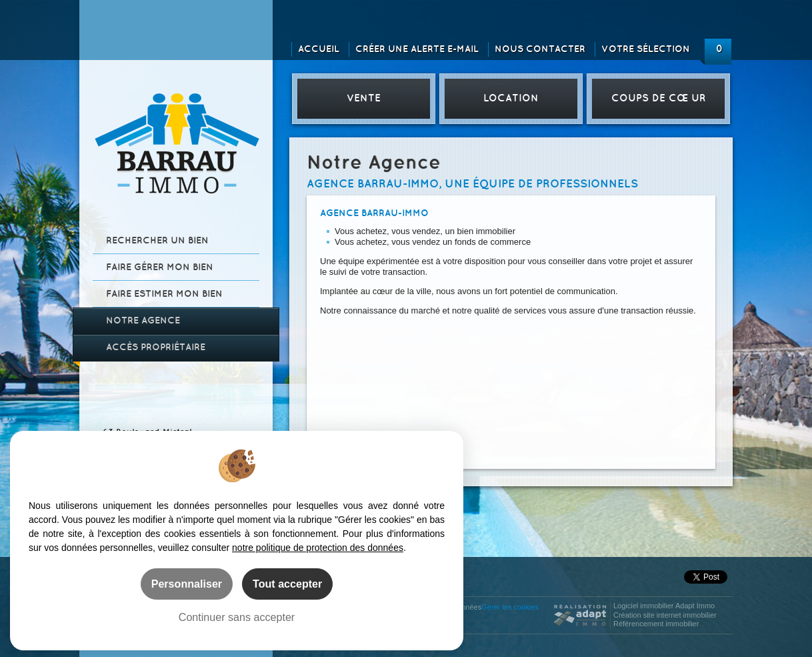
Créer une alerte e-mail (417, 49)
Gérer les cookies (510, 607)
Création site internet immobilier (665, 615)
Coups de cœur (658, 99)
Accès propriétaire (156, 347)
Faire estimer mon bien (164, 294)
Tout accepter (287, 584)
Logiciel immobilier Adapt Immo (664, 606)
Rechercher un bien (157, 240)
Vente (364, 99)
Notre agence (143, 320)
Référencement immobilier (656, 624)
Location (511, 99)
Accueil (319, 49)
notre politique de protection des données (318, 548)
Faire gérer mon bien (160, 267)
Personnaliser (187, 584)
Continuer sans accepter (237, 617)
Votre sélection (646, 49)
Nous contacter (540, 49)
